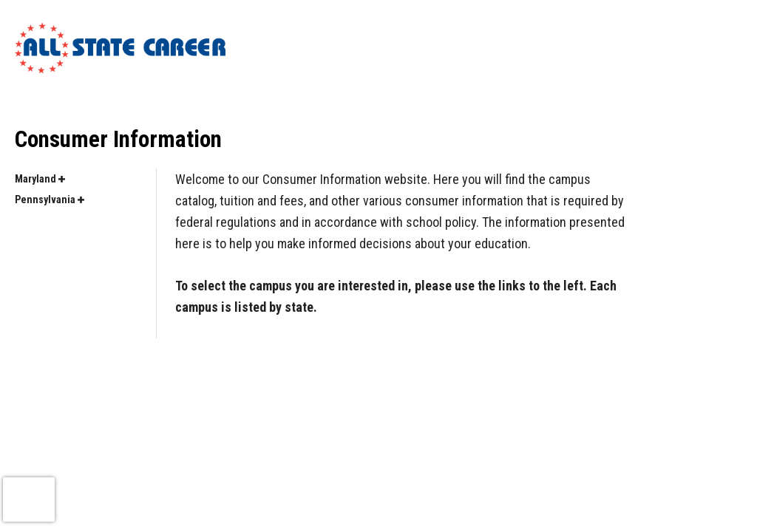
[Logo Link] (120, 48)
